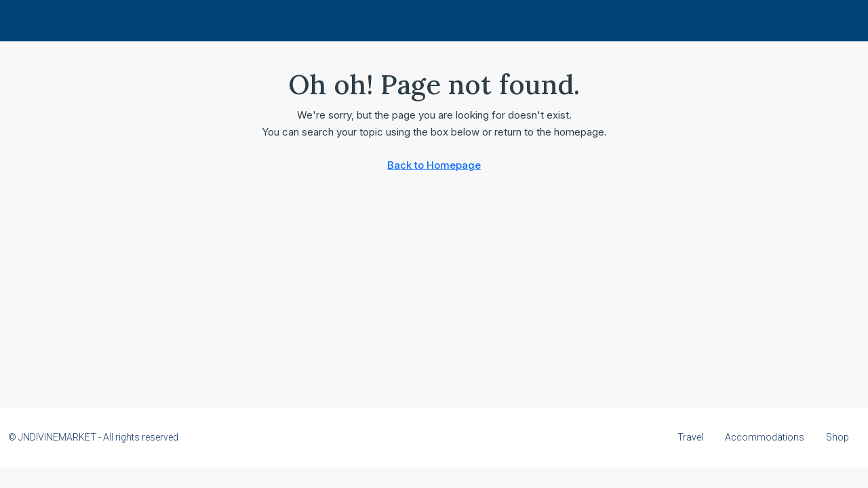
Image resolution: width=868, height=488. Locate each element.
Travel (690, 437)
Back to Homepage (434, 165)
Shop (837, 437)
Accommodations (765, 437)
